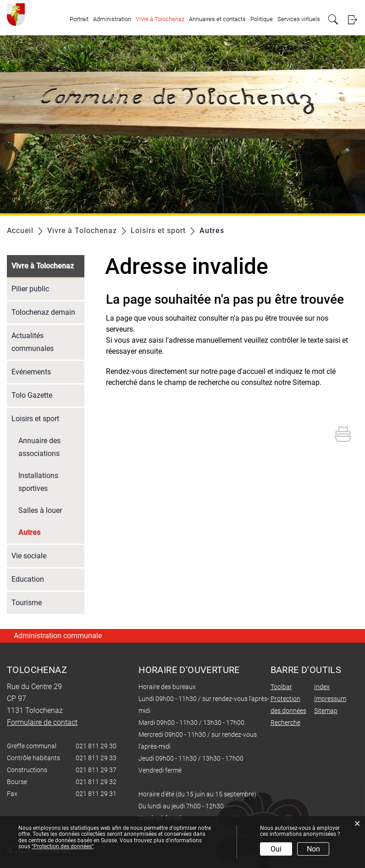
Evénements (31, 372)
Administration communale (58, 636)
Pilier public (30, 289)
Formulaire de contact (42, 722)
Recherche (285, 723)
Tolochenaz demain (43, 312)
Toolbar (281, 687)
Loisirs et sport (35, 419)
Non (313, 849)
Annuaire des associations (39, 447)
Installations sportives (38, 482)
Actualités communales (33, 342)
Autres (51, 531)
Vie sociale (29, 556)
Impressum (330, 699)
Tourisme (27, 603)
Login (352, 19)
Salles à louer (40, 510)
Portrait (79, 19)
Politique (262, 19)
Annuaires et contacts (217, 19)
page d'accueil (242, 371)
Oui (276, 849)
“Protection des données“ (63, 846)
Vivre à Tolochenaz (160, 19)
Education (28, 579)
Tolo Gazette (32, 395)
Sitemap (326, 711)
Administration (112, 19)
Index (322, 687)
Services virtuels (299, 19)
